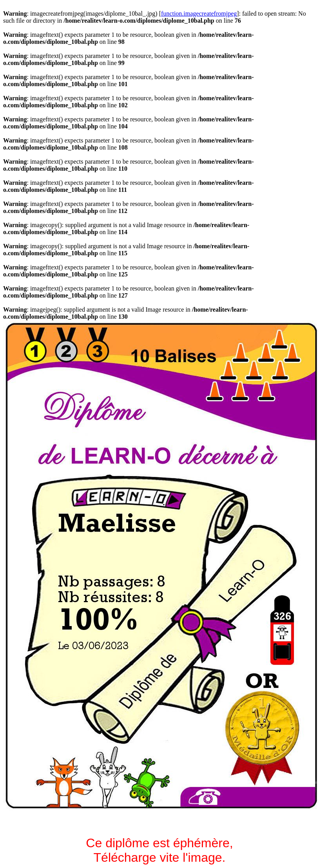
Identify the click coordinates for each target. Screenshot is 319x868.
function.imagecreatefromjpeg (199, 14)
